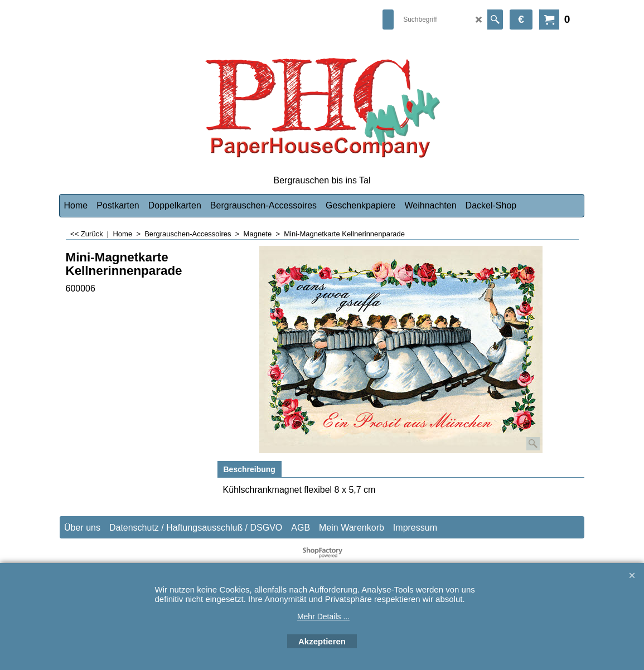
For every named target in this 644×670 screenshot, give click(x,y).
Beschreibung (250, 469)
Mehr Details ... (323, 616)
